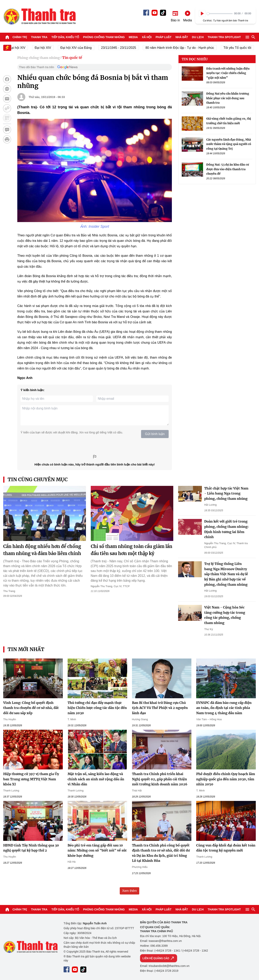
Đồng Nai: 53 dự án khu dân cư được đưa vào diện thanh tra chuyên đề (228, 169)
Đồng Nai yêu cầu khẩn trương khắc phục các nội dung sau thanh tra (228, 98)
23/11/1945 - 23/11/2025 (122, 48)
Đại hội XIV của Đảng (79, 48)
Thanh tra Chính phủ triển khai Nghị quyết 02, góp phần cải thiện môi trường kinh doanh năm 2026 (160, 779)
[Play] (202, 14)
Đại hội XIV (46, 48)
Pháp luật (164, 37)
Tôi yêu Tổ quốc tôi (240, 48)
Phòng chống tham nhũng (104, 37)
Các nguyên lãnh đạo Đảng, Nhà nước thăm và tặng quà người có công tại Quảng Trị (229, 144)
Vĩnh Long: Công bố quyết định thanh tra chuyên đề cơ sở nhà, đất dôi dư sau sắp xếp (31, 708)
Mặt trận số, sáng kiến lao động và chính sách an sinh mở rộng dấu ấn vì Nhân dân (96, 779)
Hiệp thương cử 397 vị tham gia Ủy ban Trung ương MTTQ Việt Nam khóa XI (31, 779)
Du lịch (198, 37)
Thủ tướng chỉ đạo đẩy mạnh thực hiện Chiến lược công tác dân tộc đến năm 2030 (97, 708)
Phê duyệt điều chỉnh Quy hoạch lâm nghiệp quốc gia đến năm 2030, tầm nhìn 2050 (226, 779)
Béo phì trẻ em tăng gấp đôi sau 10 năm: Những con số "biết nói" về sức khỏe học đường (97, 850)
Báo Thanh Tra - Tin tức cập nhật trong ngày (39, 16)
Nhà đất (182, 37)
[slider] (220, 14)
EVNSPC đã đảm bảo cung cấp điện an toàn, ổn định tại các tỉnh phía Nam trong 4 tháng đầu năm (224, 708)
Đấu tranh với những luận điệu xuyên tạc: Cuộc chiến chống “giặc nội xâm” (228, 73)
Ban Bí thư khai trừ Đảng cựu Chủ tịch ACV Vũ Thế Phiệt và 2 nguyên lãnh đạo (160, 708)
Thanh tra (39, 37)
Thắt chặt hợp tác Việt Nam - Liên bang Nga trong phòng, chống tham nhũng (226, 493)
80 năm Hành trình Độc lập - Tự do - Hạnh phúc (183, 48)
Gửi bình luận (155, 434)
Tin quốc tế (72, 58)
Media (133, 37)
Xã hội (147, 37)
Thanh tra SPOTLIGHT (224, 37)
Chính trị (20, 37)
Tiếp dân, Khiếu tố (65, 37)
